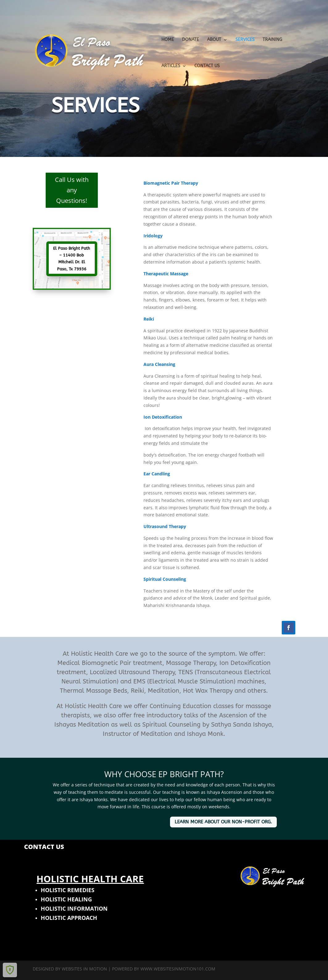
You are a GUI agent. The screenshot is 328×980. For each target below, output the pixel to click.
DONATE (191, 40)
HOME (168, 40)
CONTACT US (207, 66)
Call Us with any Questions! (72, 190)
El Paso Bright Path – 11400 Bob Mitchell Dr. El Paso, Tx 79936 (72, 258)
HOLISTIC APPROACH (69, 918)
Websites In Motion (84, 969)
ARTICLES (171, 66)
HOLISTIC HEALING (66, 899)
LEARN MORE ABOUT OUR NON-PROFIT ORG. (223, 822)
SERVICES (245, 40)
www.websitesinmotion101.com (178, 969)
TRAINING (272, 40)
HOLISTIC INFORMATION (74, 908)
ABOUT (214, 40)
